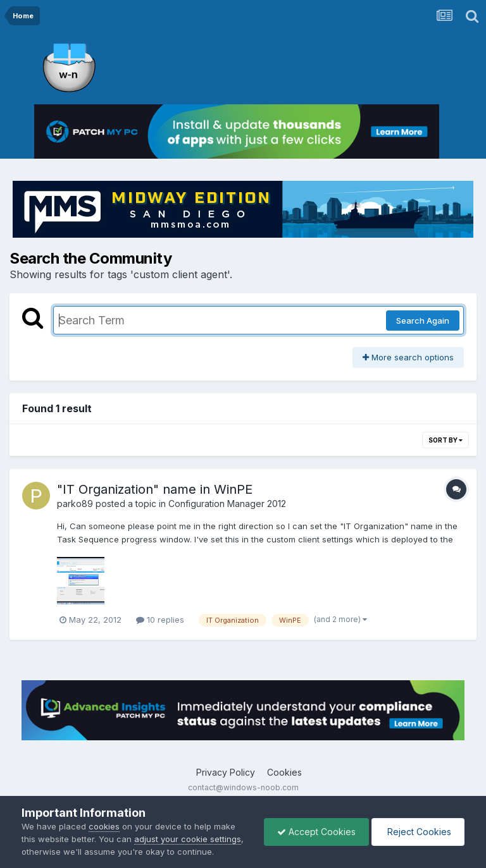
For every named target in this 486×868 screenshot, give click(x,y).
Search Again (423, 321)
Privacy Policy (226, 772)
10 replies (160, 620)
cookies (104, 826)
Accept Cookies (316, 832)
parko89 (75, 504)
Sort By (445, 440)
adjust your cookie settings (188, 839)
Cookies (284, 772)
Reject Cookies (418, 832)
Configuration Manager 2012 (227, 504)
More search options (408, 357)
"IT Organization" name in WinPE (155, 489)
